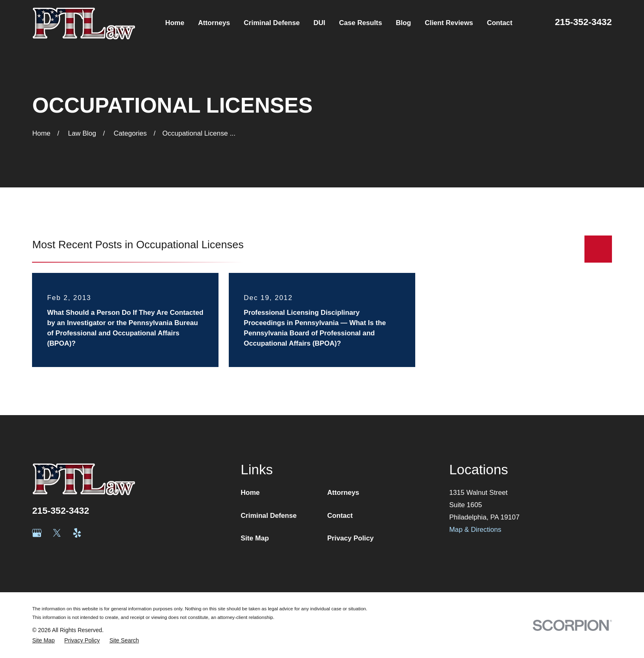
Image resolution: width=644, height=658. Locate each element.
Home (250, 493)
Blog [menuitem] (404, 23)
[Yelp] (77, 533)
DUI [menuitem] (319, 23)
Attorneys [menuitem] (214, 23)
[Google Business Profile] (37, 533)
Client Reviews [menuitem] (449, 23)
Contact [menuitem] (499, 23)
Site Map (255, 538)
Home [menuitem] (175, 23)
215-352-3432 (583, 22)
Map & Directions (475, 530)
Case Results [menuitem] (360, 23)
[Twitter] (57, 533)
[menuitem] (43, 641)
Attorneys (343, 493)
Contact (340, 516)
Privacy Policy (351, 538)
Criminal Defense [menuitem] (272, 23)
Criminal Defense (269, 516)
